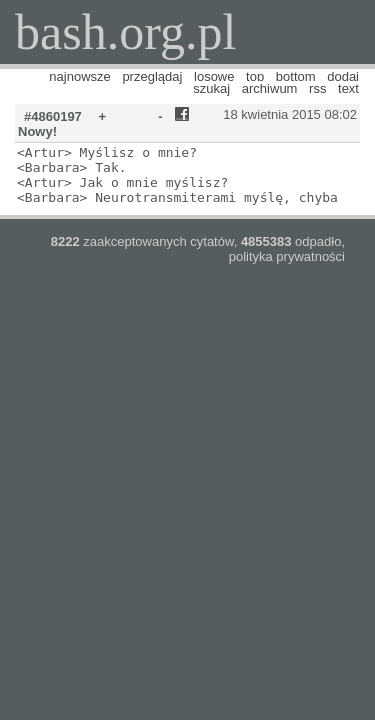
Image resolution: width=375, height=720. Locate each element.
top (255, 76)
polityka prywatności (287, 256)
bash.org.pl (125, 32)
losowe (214, 76)
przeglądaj (152, 76)
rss (317, 88)
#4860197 (53, 116)
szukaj (211, 88)
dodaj (343, 76)
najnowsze (79, 76)
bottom (296, 76)
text (348, 88)
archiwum (270, 88)
